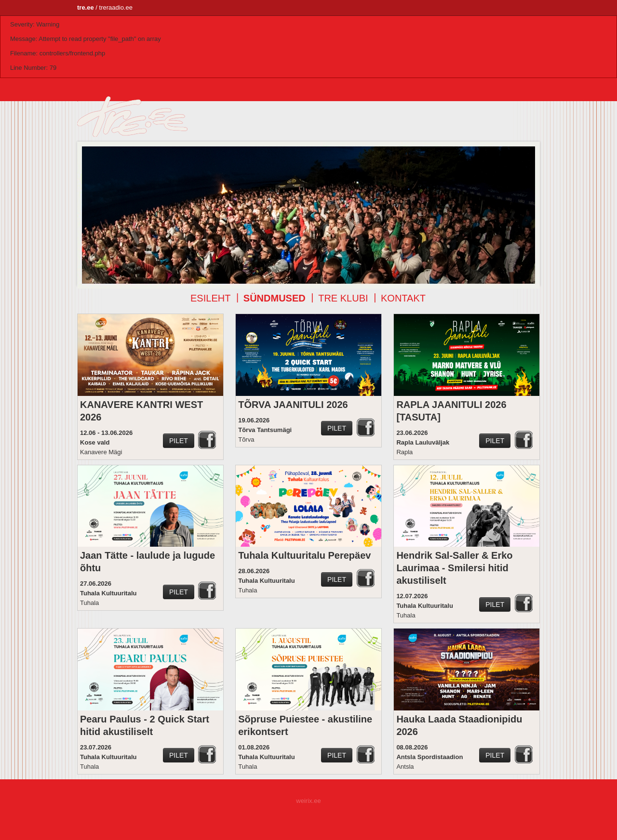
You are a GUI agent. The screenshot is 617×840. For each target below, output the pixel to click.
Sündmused (275, 298)
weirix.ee (308, 801)
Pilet (179, 441)
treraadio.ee (116, 7)
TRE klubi (343, 298)
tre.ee (86, 7)
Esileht (210, 298)
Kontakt (403, 298)
